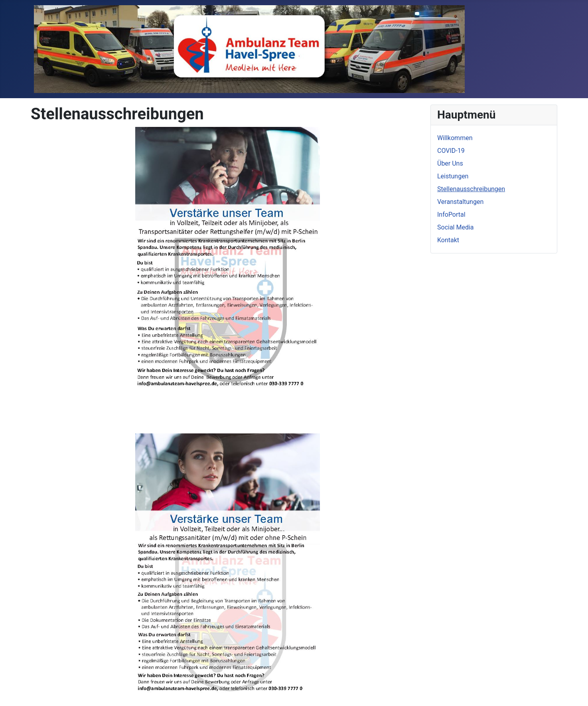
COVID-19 (451, 151)
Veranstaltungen (460, 202)
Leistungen (453, 176)
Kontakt (448, 240)
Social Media (456, 227)
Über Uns (450, 163)
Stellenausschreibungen (471, 189)
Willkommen (455, 138)
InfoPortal (451, 215)
